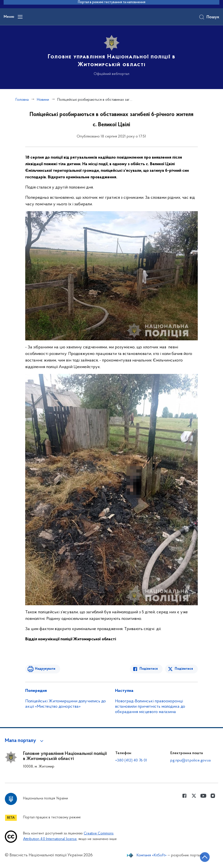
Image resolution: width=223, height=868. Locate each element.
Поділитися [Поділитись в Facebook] (149, 669)
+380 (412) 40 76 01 (131, 760)
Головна (22, 100)
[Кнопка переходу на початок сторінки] (205, 857)
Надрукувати (45, 669)
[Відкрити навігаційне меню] (20, 17)
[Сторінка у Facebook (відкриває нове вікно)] (184, 796)
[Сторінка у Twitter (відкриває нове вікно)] (194, 796)
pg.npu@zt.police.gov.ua (190, 760)
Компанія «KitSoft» (152, 855)
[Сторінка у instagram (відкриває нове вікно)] (213, 796)
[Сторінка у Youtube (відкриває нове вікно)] (203, 796)
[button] (25, 741)
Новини (43, 100)
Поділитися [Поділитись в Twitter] (184, 669)
